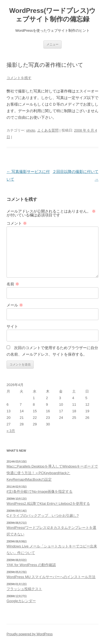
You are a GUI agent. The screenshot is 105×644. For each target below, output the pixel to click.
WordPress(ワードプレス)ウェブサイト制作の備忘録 (52, 15)
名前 (13, 284)
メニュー (52, 44)
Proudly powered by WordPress (30, 634)
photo (31, 130)
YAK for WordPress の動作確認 (31, 565)
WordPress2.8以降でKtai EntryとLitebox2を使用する (48, 504)
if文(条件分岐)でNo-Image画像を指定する (40, 491)
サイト (12, 326)
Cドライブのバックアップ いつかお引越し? (43, 516)
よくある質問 (48, 130)
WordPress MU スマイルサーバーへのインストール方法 (51, 577)
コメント (17, 223)
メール (15, 305)
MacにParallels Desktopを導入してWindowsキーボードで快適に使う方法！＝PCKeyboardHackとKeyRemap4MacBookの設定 (52, 473)
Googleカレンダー (21, 601)
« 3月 (11, 431)
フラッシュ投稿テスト (24, 589)
